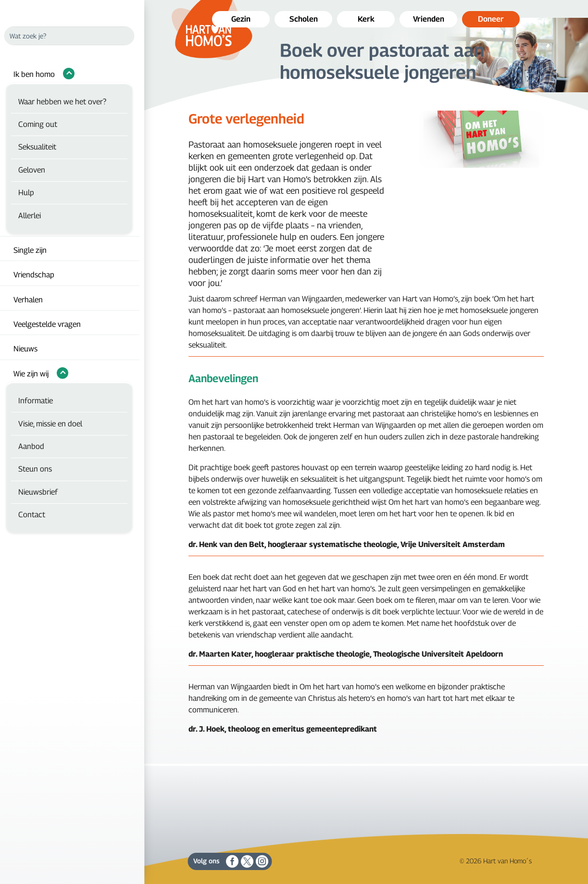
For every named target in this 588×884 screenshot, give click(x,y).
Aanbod (31, 446)
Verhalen (28, 300)
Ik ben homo (34, 74)
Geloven (32, 170)
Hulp (26, 193)
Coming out (38, 124)
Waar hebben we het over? (62, 102)
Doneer (491, 19)
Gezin (241, 19)
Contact (32, 515)
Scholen (304, 19)
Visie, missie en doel (50, 424)
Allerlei (30, 216)
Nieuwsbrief (38, 492)
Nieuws (25, 349)
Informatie (36, 401)
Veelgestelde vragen (47, 324)
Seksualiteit (37, 147)
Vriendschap (34, 275)
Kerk (366, 19)
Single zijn (30, 250)
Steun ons (35, 469)
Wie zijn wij (31, 374)
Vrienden (429, 19)
